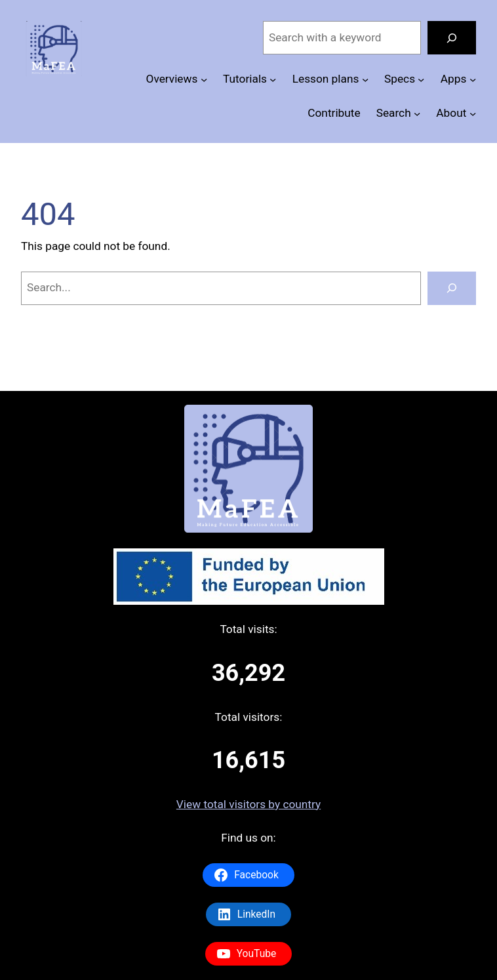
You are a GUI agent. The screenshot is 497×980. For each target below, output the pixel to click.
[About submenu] (473, 113)
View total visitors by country (248, 804)
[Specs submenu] (421, 79)
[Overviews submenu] (204, 79)
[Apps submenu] (473, 79)
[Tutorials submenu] (273, 79)
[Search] (452, 38)
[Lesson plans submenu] (365, 79)
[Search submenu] (417, 113)
